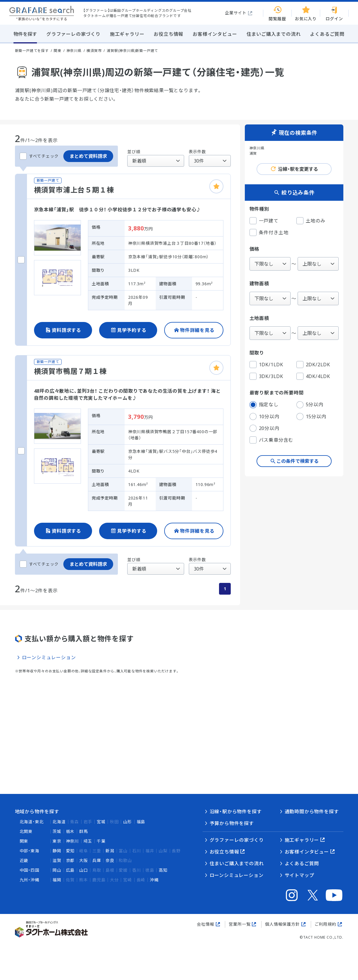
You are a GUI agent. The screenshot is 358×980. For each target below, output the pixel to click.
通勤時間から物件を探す (312, 812)
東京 (57, 841)
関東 (24, 841)
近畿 (24, 860)
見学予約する (132, 330)
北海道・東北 (32, 822)
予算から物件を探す (232, 823)
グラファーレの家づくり (237, 840)
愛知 (70, 851)
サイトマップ (300, 875)
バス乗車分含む (272, 440)
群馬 (84, 831)
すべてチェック (39, 156)
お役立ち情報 (224, 852)
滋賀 (57, 860)
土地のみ (311, 221)
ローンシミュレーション (49, 657)
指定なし (264, 405)
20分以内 (264, 428)
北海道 (59, 822)
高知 (163, 870)
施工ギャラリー (302, 840)
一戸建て (264, 221)
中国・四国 (29, 870)
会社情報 (205, 924)
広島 (70, 870)
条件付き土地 (269, 232)
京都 (70, 860)
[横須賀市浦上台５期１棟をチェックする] (21, 260)
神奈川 (72, 841)
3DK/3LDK (266, 376)
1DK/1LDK (266, 365)
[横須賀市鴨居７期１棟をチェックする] (21, 451)
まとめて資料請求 (88, 156)
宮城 (101, 822)
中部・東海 (29, 851)
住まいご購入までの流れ (237, 863)
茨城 (57, 831)
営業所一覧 (240, 924)
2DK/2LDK (313, 365)
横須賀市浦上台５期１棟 (74, 190)
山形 (128, 822)
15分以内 (311, 416)
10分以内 (264, 416)
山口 (84, 870)
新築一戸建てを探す (32, 51)
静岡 (57, 851)
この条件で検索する (298, 461)
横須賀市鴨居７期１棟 (70, 371)
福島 (141, 822)
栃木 (70, 831)
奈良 (110, 860)
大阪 (84, 860)
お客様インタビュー (307, 852)
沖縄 (154, 880)
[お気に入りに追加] (216, 186)
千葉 (101, 841)
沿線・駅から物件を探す (236, 812)
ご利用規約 (325, 924)
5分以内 (310, 405)
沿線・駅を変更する (298, 169)
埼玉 (88, 841)
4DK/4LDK (313, 376)
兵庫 (97, 860)
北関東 (26, 831)
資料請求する (66, 330)
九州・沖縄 (29, 880)
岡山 (57, 870)
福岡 (57, 880)
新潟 (110, 851)
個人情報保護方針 (282, 924)
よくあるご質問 (302, 863)
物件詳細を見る (197, 330)
